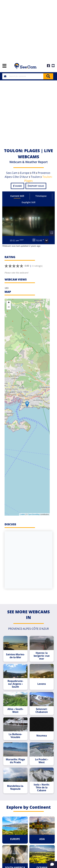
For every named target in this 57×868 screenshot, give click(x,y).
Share (17, 186)
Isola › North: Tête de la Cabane (42, 788)
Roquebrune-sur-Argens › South (15, 684)
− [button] (9, 307)
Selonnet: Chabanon (42, 711)
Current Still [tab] (17, 196)
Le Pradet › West (42, 761)
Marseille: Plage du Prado (15, 761)
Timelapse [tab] (41, 196)
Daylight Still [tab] (28, 202)
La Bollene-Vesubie (15, 736)
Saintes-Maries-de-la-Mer (15, 656)
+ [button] (9, 303)
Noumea (42, 736)
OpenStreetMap (34, 514)
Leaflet (22, 514)
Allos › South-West (15, 711)
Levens (42, 684)
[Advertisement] (28, 30)
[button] (47, 241)
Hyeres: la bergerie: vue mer (42, 656)
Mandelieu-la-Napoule (15, 787)
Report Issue (36, 186)
